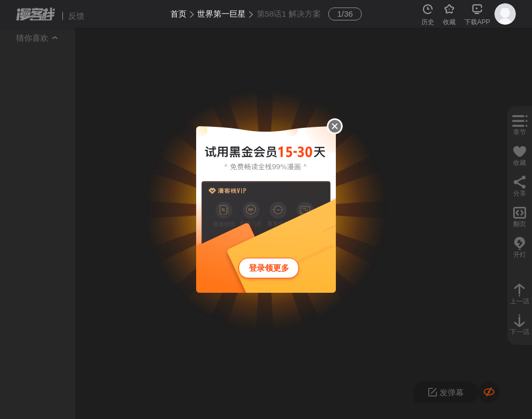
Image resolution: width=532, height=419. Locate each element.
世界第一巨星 (221, 14)
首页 (178, 14)
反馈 (76, 16)
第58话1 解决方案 (289, 14)
